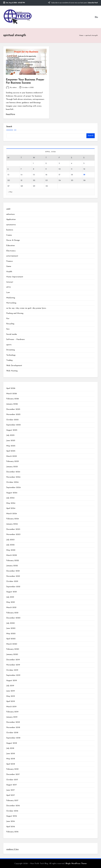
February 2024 (13, 519)
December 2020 (13, 618)
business (10, 230)
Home (81, 35)
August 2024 (12, 493)
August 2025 (12, 430)
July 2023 (10, 540)
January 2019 (12, 717)
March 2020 (12, 644)
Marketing (11, 298)
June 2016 (11, 821)
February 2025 (13, 461)
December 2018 (13, 722)
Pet (8, 319)
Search (9, 127)
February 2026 (13, 399)
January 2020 (12, 654)
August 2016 (12, 816)
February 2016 (12, 832)
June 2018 (11, 754)
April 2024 (11, 508)
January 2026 (12, 404)
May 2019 (11, 696)
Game (9, 266)
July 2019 (10, 686)
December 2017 (13, 774)
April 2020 (11, 639)
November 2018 (13, 728)
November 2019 (13, 665)
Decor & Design (13, 240)
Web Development (14, 366)
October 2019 (12, 670)
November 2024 (13, 477)
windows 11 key (12, 849)
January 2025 (12, 467)
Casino (9, 235)
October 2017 (12, 780)
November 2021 (13, 576)
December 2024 (13, 472)
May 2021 (11, 602)
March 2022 (12, 555)
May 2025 (11, 446)
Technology (11, 355)
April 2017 (11, 795)
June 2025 (11, 441)
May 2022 (11, 550)
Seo (8, 329)
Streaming (11, 350)
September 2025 (13, 425)
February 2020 (13, 649)
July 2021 (10, 597)
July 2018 (10, 748)
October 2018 (12, 733)
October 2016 (12, 811)
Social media (12, 334)
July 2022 (10, 545)
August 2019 (12, 681)
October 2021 (12, 581)
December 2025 (13, 409)
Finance (10, 261)
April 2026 (11, 388)
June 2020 (11, 628)
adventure (11, 214)
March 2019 (11, 707)
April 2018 (11, 764)
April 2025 (11, 451)
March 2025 (12, 456)
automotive (11, 225)
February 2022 (13, 561)
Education (11, 246)
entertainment (12, 256)
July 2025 (10, 435)
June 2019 (11, 691)
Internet (10, 282)
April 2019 (11, 701)
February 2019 (12, 712)
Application (11, 219)
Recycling (10, 324)
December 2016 (13, 806)
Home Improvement (15, 277)
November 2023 (13, 534)
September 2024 (13, 488)
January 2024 (12, 524)
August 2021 (12, 592)
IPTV (8, 287)
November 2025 (13, 414)
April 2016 (11, 827)
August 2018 (12, 743)
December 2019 (13, 660)
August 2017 (12, 785)
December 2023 (13, 529)
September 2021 (13, 587)
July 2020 (11, 623)
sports (9, 345)
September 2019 (13, 675)
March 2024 (12, 514)
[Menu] (96, 17)
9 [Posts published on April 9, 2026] (46, 169)
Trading (9, 360)
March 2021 (11, 608)
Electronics (11, 251)
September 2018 (13, 738)
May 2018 (11, 759)
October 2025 (12, 420)
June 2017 (10, 790)
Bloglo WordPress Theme (76, 864)
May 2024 (11, 503)
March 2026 (12, 394)
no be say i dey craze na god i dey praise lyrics (26, 308)
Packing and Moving (15, 313)
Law (8, 293)
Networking (11, 303)
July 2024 (10, 498)
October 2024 (12, 482)
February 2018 (12, 769)
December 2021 (13, 571)
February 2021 (12, 613)
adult (8, 209)
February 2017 (12, 801)
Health (9, 272)
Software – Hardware (16, 339)
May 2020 (11, 634)
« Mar (10, 192)
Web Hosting (12, 371)
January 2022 (12, 566)
